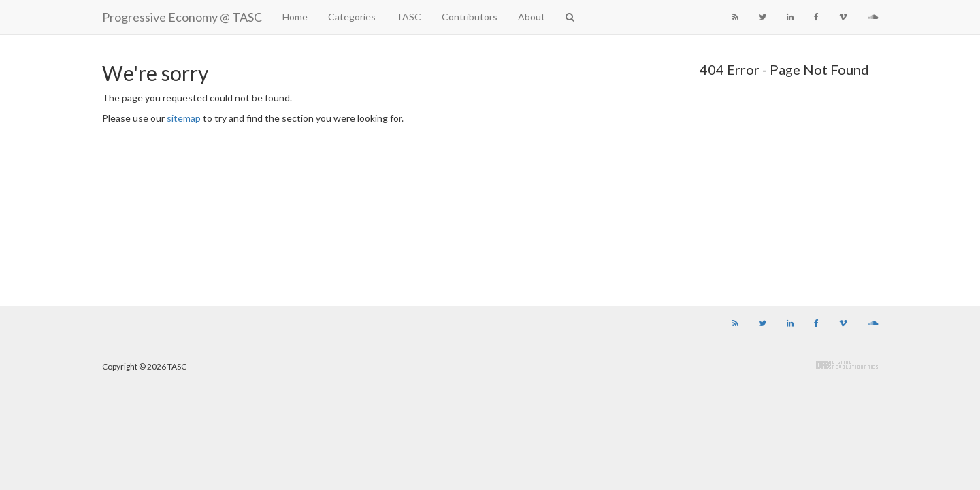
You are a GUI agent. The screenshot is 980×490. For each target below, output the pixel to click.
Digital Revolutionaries (847, 365)
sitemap (184, 118)
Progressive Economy (182, 17)
